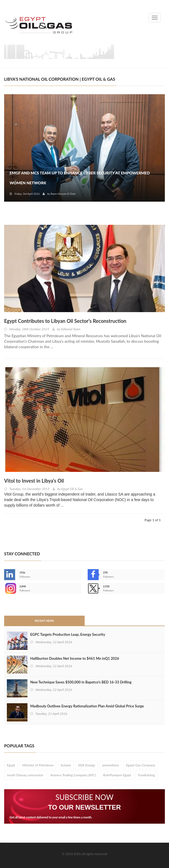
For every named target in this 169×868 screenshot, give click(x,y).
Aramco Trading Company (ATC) (73, 775)
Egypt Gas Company (141, 765)
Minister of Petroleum (38, 765)
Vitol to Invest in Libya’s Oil (34, 481)
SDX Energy (87, 765)
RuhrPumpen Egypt (117, 775)
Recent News (44, 621)
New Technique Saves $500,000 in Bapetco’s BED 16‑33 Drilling (81, 682)
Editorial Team (71, 329)
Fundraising (147, 775)
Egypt (11, 765)
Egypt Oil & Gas (72, 489)
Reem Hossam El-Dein (63, 194)
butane (66, 765)
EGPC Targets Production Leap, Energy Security (68, 634)
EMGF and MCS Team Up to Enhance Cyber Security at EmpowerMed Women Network (80, 178)
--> (10, 588)
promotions (110, 765)
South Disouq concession (25, 775)
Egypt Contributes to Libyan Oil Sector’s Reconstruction (65, 321)
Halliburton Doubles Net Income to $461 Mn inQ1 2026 (75, 658)
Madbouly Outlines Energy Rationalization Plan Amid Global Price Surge (87, 706)
